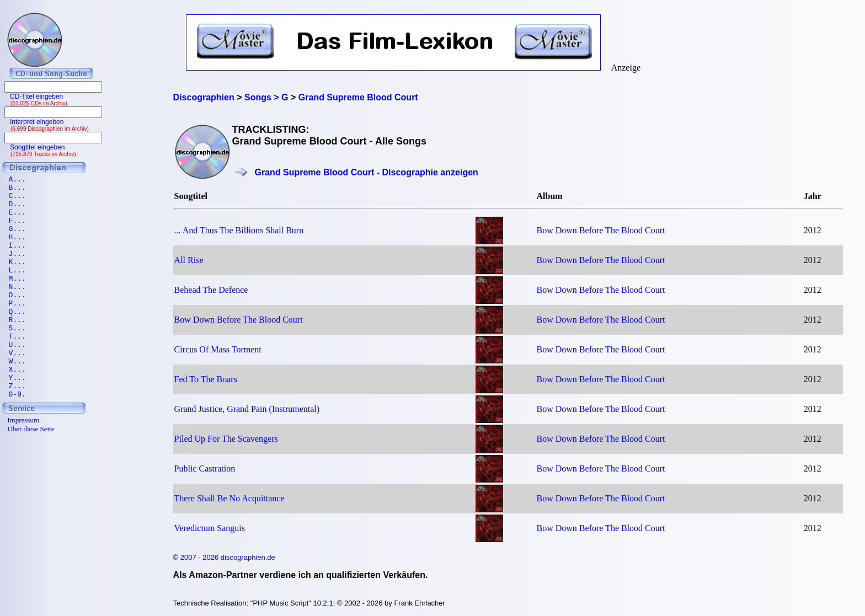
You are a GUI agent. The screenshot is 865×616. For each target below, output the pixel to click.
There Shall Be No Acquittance (229, 498)
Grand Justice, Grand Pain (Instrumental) (247, 409)
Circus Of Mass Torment (218, 349)
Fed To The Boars (206, 379)
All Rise (189, 260)
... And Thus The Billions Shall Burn (239, 230)
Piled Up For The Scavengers (226, 439)
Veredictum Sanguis (210, 528)
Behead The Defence (211, 290)
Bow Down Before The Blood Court (601, 230)
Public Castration (205, 468)
